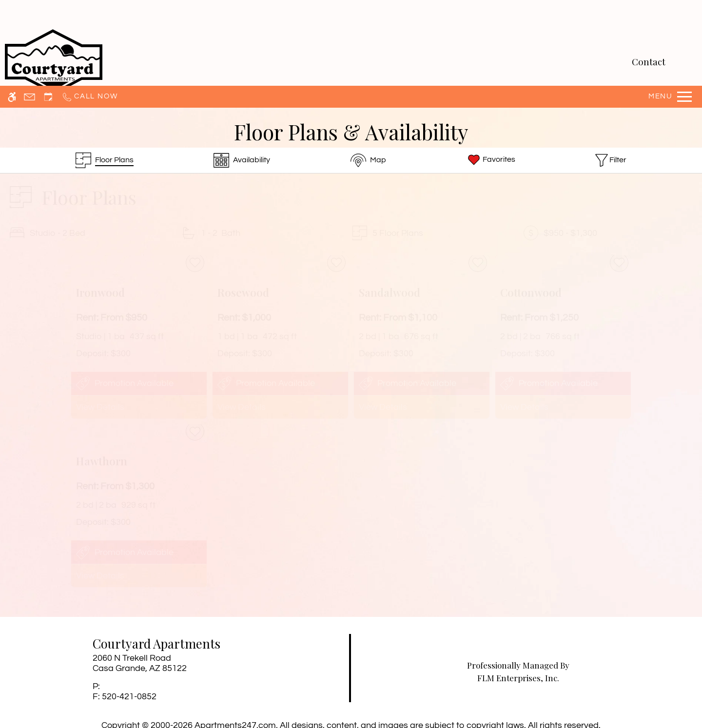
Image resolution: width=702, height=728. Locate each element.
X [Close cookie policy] (690, 686)
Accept (563, 700)
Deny (609, 700)
